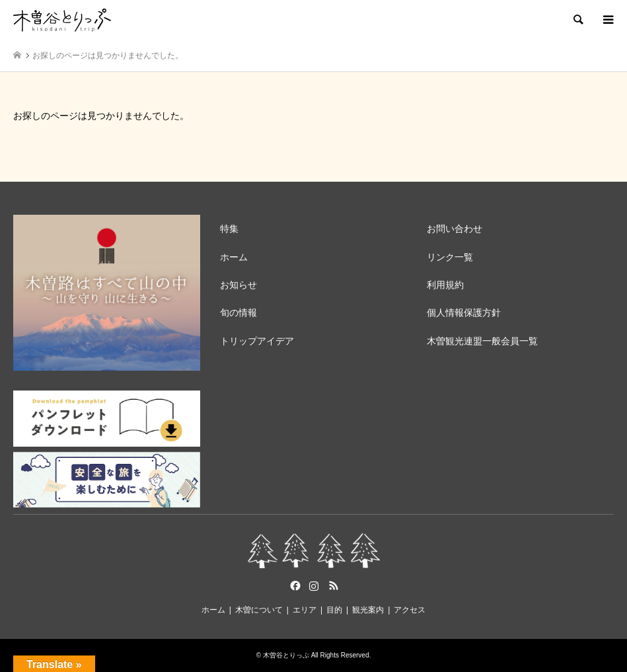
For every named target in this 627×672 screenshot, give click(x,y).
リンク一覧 (450, 257)
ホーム (234, 257)
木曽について (259, 610)
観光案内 (368, 610)
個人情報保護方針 (464, 313)
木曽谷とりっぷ (286, 655)
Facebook (294, 585)
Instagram (314, 585)
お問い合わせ (455, 229)
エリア (305, 610)
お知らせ (239, 285)
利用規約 (445, 285)
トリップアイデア (257, 341)
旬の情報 (239, 313)
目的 (334, 610)
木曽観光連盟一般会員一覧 (482, 341)
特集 (229, 229)
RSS (334, 585)
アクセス (410, 610)
